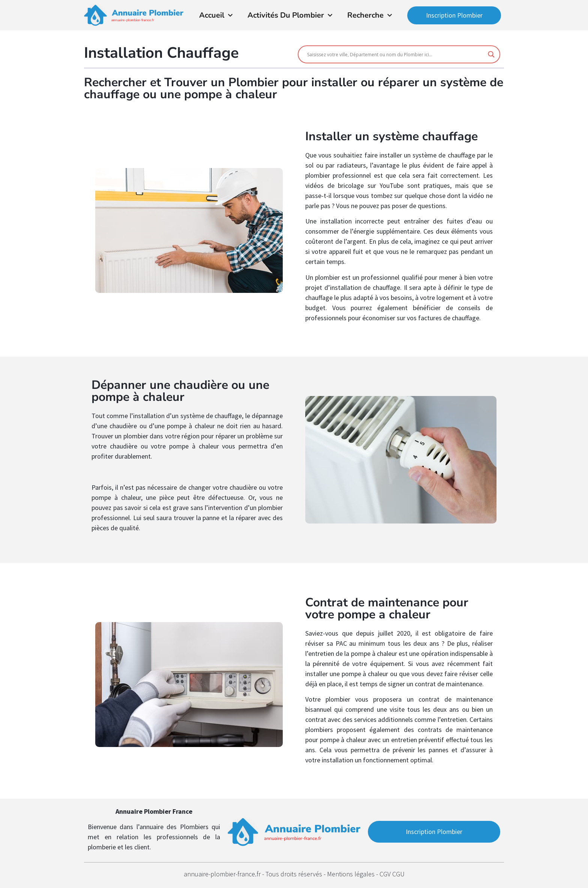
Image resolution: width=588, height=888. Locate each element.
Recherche (370, 15)
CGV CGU (392, 874)
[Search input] (396, 54)
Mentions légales (352, 874)
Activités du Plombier (290, 15)
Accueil (216, 15)
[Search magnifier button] (491, 54)
